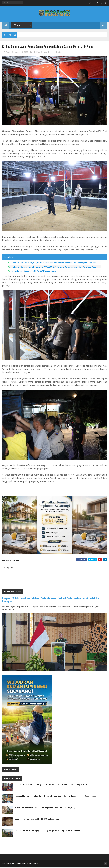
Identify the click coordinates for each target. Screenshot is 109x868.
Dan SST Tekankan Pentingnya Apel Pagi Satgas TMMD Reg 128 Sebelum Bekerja (48, 831)
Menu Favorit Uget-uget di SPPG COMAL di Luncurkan (35, 272)
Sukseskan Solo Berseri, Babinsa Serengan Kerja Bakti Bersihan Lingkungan (46, 808)
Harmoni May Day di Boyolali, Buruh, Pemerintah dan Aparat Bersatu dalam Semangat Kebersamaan (55, 264)
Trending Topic (54, 53)
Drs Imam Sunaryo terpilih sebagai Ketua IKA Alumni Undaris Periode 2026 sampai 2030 (51, 785)
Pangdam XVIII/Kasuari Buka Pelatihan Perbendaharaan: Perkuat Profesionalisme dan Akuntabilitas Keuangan (51, 601)
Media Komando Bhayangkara (27, 864)
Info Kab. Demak (40, 53)
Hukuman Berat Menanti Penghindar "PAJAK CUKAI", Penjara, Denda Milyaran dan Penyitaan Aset (54, 268)
